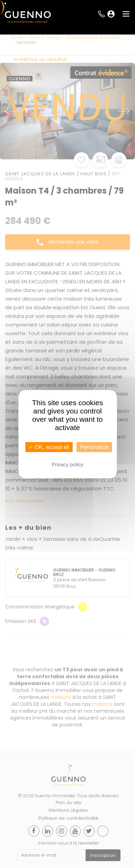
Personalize (94, 447)
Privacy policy (68, 464)
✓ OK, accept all (49, 447)
